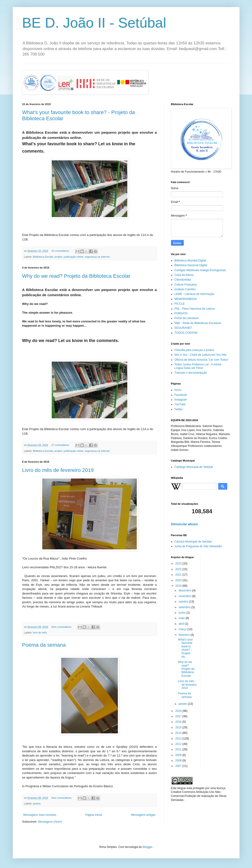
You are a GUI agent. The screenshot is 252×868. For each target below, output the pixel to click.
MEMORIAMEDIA (186, 299)
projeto (58, 257)
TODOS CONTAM (186, 333)
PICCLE (180, 304)
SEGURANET (183, 328)
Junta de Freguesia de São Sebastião (198, 546)
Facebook (181, 395)
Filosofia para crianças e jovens (194, 350)
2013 (179, 739)
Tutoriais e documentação (191, 373)
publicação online (74, 257)
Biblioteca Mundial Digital (190, 261)
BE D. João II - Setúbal (94, 23)
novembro (185, 596)
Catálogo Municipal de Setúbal (194, 467)
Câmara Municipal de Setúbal (193, 542)
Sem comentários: (62, 627)
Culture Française (186, 285)
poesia (37, 804)
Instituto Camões (185, 289)
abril (182, 624)
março (183, 629)
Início (178, 390)
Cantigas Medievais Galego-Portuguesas (200, 270)
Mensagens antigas (143, 815)
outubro (184, 602)
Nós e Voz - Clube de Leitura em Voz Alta (201, 355)
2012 (179, 744)
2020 (179, 580)
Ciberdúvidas (183, 280)
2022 (179, 569)
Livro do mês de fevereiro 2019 (58, 470)
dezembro (185, 590)
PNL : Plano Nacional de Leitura (195, 309)
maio (182, 618)
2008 (179, 761)
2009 (179, 755)
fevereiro (184, 635)
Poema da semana (44, 645)
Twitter (179, 409)
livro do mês (40, 633)
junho (182, 613)
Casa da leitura (184, 275)
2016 (179, 722)
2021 (179, 575)
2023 (179, 564)
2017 (179, 716)
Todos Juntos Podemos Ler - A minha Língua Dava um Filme (198, 366)
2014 (179, 733)
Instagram (181, 400)
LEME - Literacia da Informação (194, 294)
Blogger (147, 847)
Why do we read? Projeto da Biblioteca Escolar (76, 276)
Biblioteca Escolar (43, 257)
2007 (179, 766)
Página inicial (94, 815)
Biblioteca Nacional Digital (191, 265)
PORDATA (181, 313)
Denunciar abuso (184, 524)
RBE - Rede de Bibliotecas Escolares (198, 323)
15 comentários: (61, 251)
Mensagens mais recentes (40, 815)
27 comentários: (61, 445)
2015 (179, 727)
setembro (185, 607)
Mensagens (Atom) (50, 822)
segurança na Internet (97, 257)
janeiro (183, 704)
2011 (179, 749)
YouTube (180, 404)
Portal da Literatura (187, 318)
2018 (179, 711)
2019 (179, 586)
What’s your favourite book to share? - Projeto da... (185, 648)
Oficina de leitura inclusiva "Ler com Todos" (202, 360)
